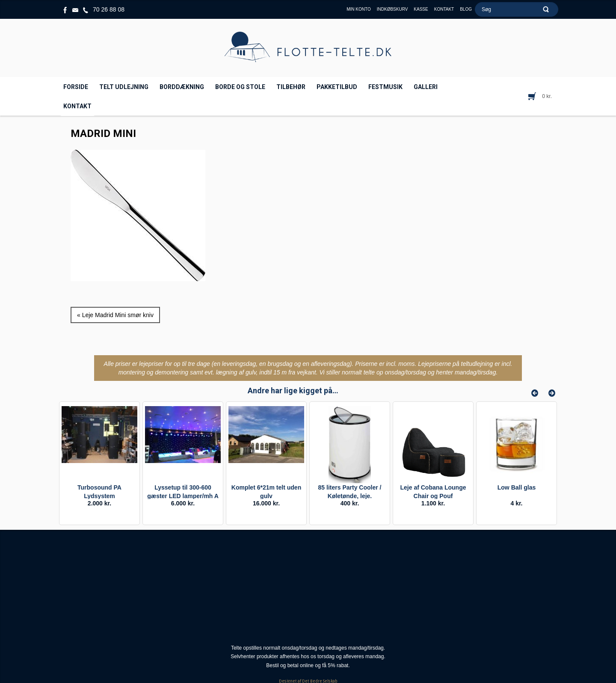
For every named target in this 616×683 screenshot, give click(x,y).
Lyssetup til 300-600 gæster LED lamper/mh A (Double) (183, 496)
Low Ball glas (517, 487)
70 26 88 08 (109, 9)
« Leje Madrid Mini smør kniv (115, 315)
